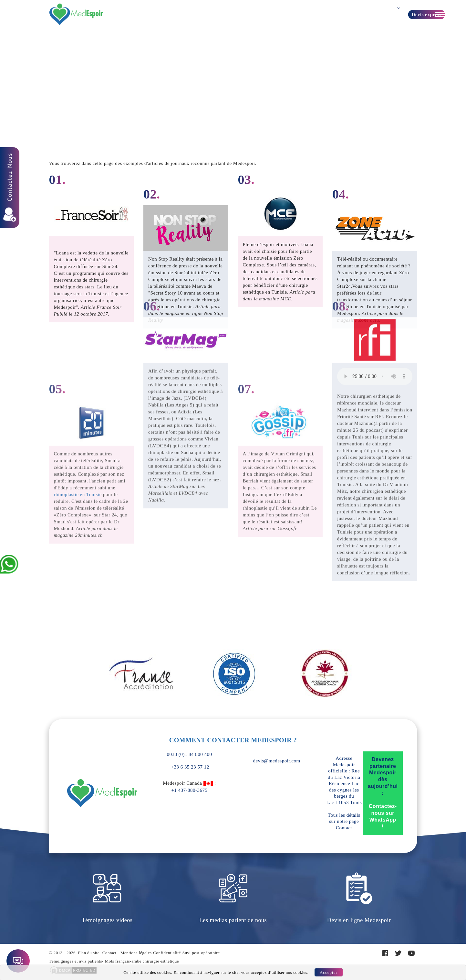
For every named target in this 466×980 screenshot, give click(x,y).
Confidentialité (167, 953)
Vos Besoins (150, 14)
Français (399, 15)
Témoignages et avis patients (76, 961)
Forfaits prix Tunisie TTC (201, 14)
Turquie (248, 14)
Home (233, 61)
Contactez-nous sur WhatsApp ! (383, 816)
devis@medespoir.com (276, 761)
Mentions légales (136, 953)
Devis (303, 14)
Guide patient (334, 14)
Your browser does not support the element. (375, 222)
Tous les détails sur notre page (344, 821)
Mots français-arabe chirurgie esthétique (142, 961)
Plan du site (89, 953)
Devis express (427, 15)
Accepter (329, 972)
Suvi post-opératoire (201, 953)
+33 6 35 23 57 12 (189, 767)
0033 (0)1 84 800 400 (190, 754)
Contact (367, 14)
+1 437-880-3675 (189, 790)
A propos (276, 14)
